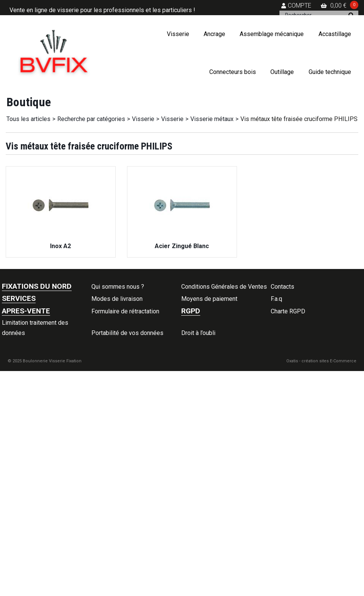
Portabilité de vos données (127, 333)
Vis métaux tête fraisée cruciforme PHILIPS (299, 119)
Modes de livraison (117, 299)
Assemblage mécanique (272, 34)
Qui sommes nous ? (118, 287)
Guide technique (330, 72)
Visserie (178, 34)
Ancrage (214, 34)
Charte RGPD (288, 311)
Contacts (282, 287)
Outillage (282, 72)
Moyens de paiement (209, 299)
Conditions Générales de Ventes (224, 287)
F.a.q (276, 299)
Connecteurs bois (233, 72)
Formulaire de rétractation (125, 311)
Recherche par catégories (91, 119)
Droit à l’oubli (198, 333)
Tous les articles (28, 119)
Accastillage (335, 34)
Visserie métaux (212, 119)
